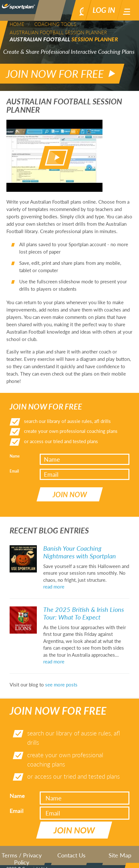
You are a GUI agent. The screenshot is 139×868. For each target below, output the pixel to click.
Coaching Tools (55, 24)
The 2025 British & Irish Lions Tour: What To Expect (84, 601)
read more (54, 575)
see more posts (61, 673)
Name (15, 450)
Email (14, 465)
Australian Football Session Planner (58, 32)
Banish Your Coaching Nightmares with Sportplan (80, 540)
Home (17, 24)
